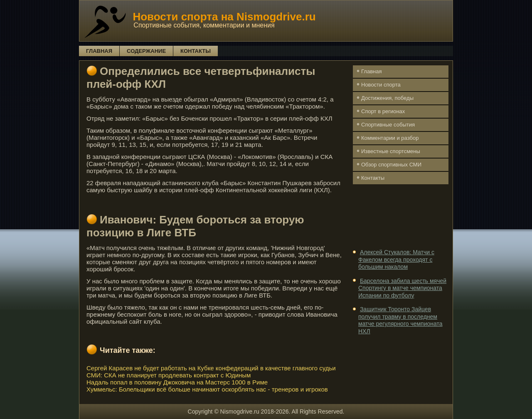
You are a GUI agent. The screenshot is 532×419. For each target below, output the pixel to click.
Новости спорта (381, 85)
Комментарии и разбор (390, 138)
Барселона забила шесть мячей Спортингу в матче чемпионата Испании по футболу (402, 288)
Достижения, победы (387, 98)
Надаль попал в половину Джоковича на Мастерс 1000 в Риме (177, 382)
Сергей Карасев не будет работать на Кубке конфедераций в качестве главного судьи (211, 368)
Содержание (146, 51)
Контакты (196, 51)
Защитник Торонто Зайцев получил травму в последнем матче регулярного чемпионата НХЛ (400, 320)
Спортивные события (388, 125)
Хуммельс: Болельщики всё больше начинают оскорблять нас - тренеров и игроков (207, 389)
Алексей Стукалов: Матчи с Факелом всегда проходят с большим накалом (396, 259)
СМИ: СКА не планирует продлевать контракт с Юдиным (169, 375)
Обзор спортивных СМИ (391, 165)
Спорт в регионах (383, 111)
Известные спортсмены (391, 151)
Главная (99, 51)
